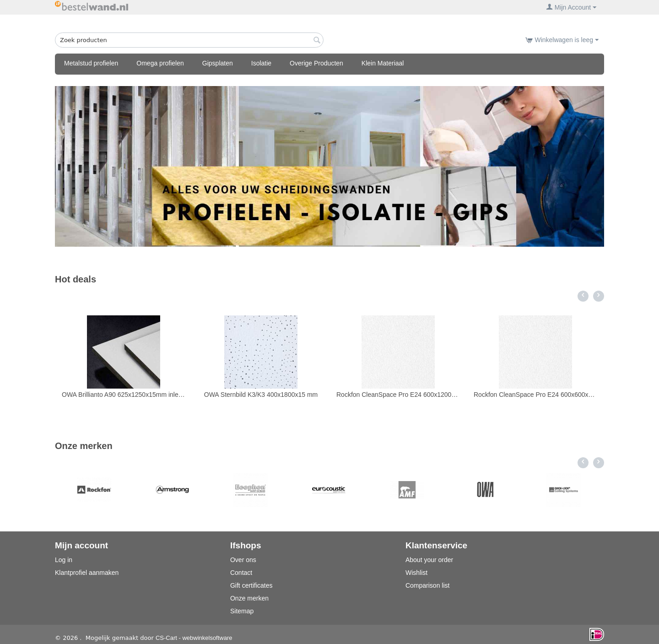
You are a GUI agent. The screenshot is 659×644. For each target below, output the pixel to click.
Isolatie (261, 63)
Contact (241, 573)
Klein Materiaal (383, 63)
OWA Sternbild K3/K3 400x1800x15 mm (261, 395)
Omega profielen (160, 63)
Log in (64, 560)
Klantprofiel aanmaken (87, 573)
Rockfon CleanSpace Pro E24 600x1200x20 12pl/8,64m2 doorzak (398, 395)
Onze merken (249, 598)
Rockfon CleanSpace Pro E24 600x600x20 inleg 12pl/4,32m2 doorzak (535, 395)
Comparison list (427, 585)
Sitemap (242, 611)
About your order (429, 560)
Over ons (243, 560)
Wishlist (416, 573)
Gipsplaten (218, 63)
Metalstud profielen (91, 63)
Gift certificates (251, 585)
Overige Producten (316, 63)
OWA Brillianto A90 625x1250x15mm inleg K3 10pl (124, 395)
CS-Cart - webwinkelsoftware (194, 638)
